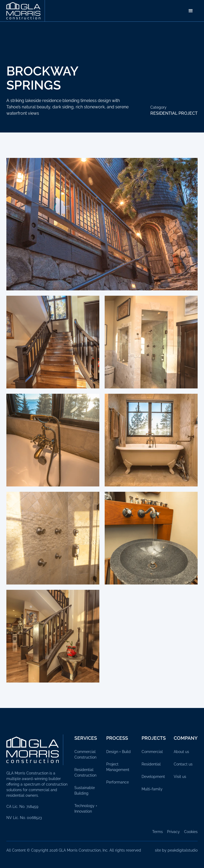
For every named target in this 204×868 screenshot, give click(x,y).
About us (181, 752)
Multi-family (152, 789)
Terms (158, 832)
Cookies (191, 832)
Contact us (183, 764)
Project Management (118, 767)
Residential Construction (85, 772)
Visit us (180, 777)
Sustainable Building (85, 790)
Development (153, 777)
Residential (151, 764)
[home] (26, 11)
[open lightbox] (102, 224)
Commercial (152, 752)
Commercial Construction (85, 754)
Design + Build (118, 752)
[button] (191, 11)
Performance (118, 782)
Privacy (173, 832)
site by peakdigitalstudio (176, 850)
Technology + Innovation (86, 809)
